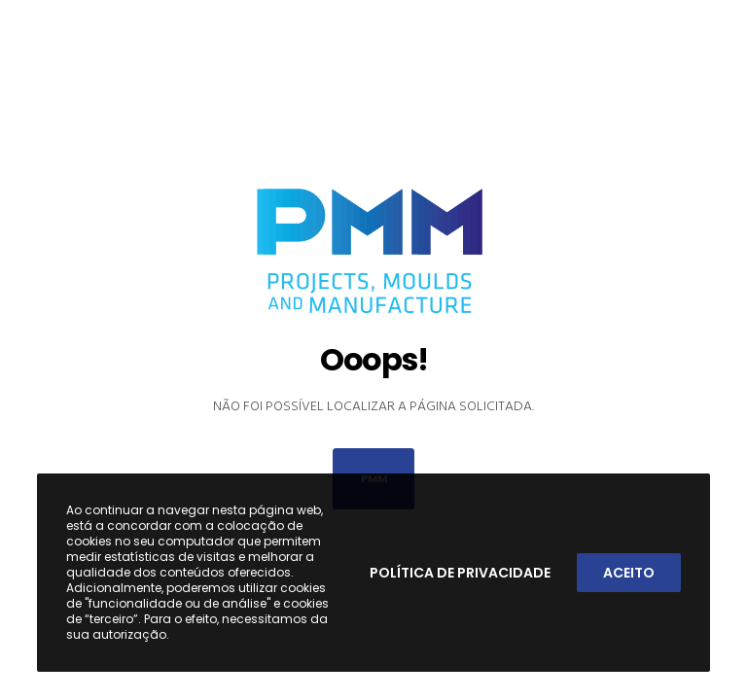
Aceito (629, 573)
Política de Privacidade (460, 573)
